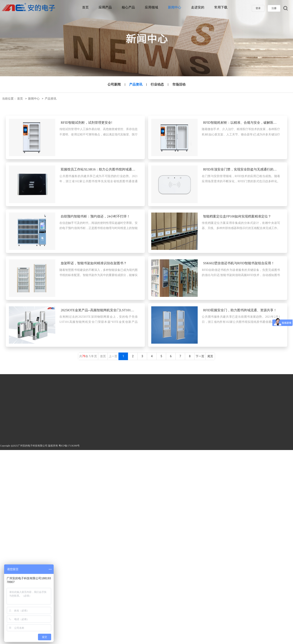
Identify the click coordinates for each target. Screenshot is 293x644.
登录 (258, 8)
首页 (85, 7)
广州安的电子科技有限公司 (33, 444)
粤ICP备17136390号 (69, 444)
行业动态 (157, 84)
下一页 (200, 355)
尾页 (210, 355)
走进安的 (198, 7)
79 (84, 355)
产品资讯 (136, 84)
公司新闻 (114, 84)
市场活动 (179, 84)
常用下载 (221, 7)
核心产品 (128, 7)
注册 (274, 8)
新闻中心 (175, 7)
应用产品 (105, 7)
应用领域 (151, 7)
